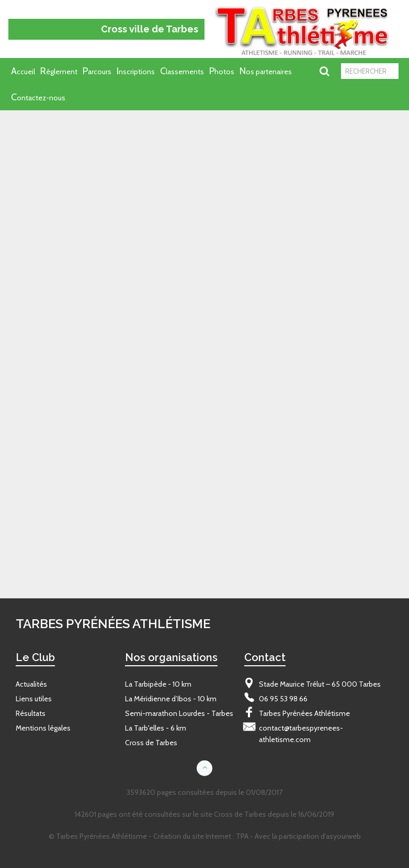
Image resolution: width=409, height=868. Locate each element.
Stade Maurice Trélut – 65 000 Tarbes (320, 684)
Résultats (31, 713)
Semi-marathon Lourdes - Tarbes (179, 713)
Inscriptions (136, 71)
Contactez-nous (38, 97)
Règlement (59, 71)
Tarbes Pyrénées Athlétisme (304, 713)
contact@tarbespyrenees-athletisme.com (301, 734)
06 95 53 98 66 (283, 699)
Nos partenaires (266, 71)
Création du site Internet (192, 836)
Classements (182, 71)
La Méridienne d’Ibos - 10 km (171, 699)
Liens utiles (34, 699)
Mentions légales (43, 728)
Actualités (31, 684)
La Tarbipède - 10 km (158, 684)
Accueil (23, 71)
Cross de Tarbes (151, 743)
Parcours (97, 71)
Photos (222, 71)
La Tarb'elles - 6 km (156, 728)
